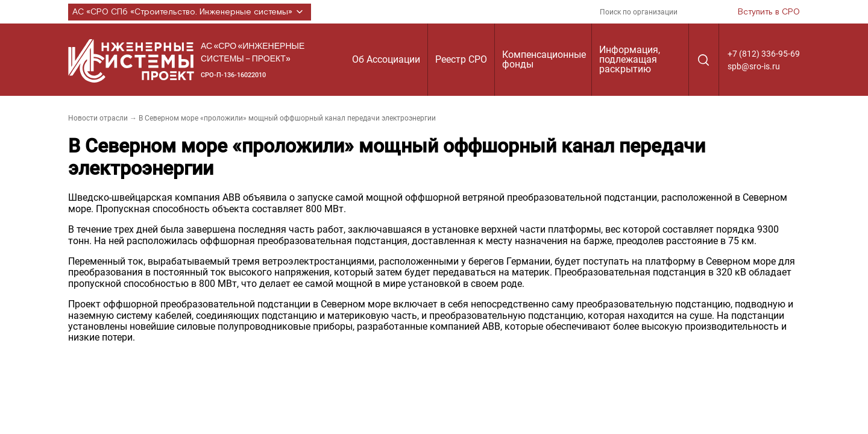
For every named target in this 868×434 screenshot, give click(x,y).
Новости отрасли (98, 118)
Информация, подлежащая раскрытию (630, 59)
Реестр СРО (461, 59)
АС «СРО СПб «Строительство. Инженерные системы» (190, 12)
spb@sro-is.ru (754, 66)
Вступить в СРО (769, 12)
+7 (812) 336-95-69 (764, 54)
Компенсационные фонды (544, 59)
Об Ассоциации (386, 59)
